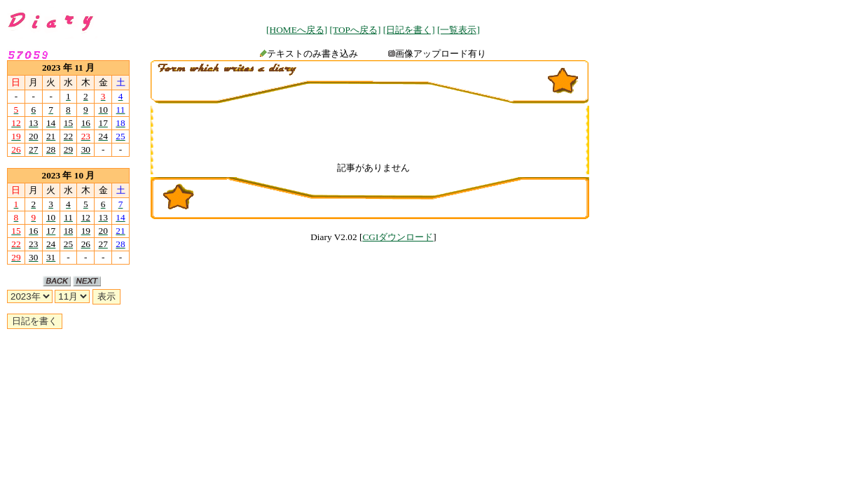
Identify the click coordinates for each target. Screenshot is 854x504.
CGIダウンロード (398, 237)
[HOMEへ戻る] (297, 30)
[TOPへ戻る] (356, 30)
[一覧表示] (459, 30)
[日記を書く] (409, 30)
